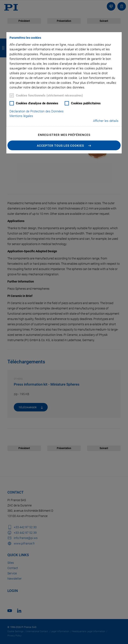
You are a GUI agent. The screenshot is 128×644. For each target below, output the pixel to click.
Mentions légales (21, 116)
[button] (64, 145)
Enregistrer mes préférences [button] (64, 135)
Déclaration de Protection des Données (37, 111)
